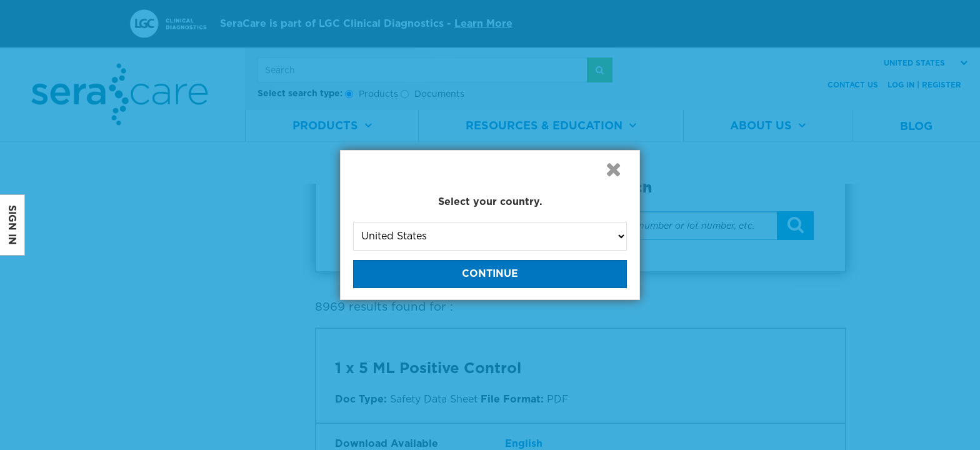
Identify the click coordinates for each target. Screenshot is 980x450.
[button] (613, 169)
